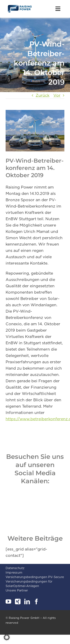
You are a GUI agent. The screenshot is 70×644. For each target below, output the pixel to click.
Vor (57, 95)
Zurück (43, 95)
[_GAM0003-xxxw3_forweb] (35, 131)
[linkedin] (27, 602)
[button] (7, 637)
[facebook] (36, 602)
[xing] (18, 602)
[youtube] (8, 602)
